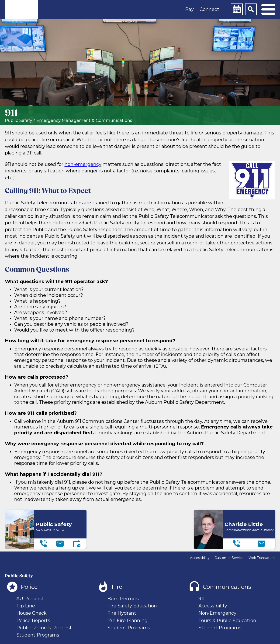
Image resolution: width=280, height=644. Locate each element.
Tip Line (26, 606)
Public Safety (19, 121)
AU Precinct (30, 599)
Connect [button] (209, 9)
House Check (31, 613)
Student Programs (38, 635)
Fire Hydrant (122, 613)
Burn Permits (123, 599)
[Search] (251, 9)
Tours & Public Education (227, 620)
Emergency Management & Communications (84, 121)
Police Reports (33, 620)
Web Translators (261, 558)
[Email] (60, 544)
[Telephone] (43, 544)
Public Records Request (44, 628)
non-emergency (83, 164)
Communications (227, 587)
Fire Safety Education (132, 606)
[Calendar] (237, 9)
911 (201, 599)
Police (29, 587)
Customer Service (229, 558)
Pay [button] (189, 9)
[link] (21, 9)
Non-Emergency (217, 613)
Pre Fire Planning (127, 620)
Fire (117, 587)
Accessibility (200, 558)
